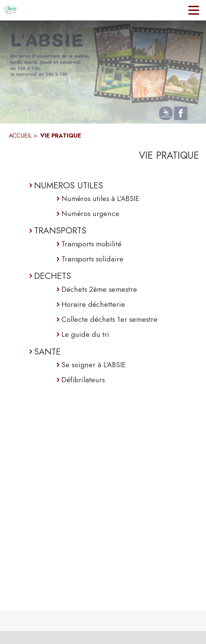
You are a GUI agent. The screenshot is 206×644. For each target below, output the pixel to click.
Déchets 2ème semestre (99, 289)
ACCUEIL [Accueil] (20, 135)
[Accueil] (10, 10)
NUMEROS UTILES (69, 185)
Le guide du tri (85, 334)
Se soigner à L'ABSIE (94, 365)
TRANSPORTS (60, 230)
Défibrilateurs (83, 380)
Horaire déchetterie (93, 304)
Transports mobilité (91, 244)
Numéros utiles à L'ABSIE (100, 198)
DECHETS (53, 276)
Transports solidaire (92, 259)
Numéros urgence (90, 213)
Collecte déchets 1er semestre (109, 319)
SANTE (47, 352)
